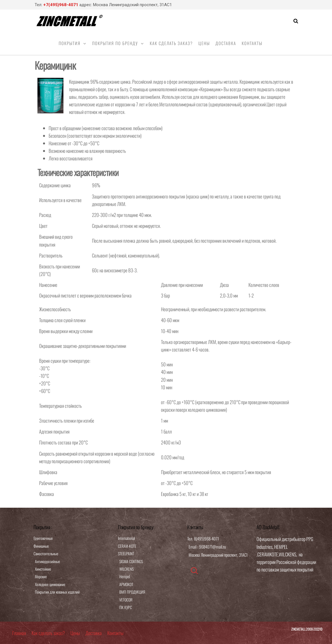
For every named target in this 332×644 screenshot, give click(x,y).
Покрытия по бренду (115, 43)
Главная (19, 633)
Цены (204, 43)
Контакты (252, 43)
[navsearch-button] (194, 571)
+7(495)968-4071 (61, 5)
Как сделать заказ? (171, 43)
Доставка (226, 43)
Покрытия (70, 43)
